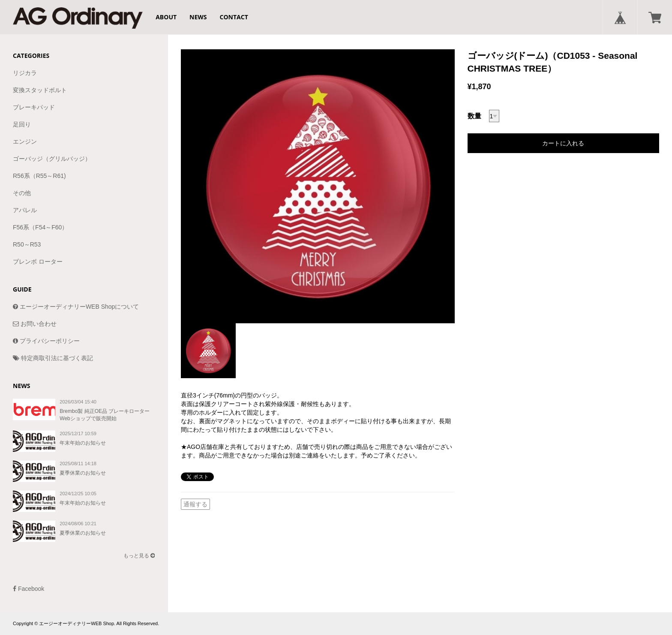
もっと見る (139, 556)
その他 (22, 193)
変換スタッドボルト (40, 90)
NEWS (198, 17)
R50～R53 (27, 244)
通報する (195, 504)
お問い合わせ (35, 324)
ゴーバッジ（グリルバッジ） (52, 159)
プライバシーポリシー (46, 341)
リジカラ (25, 73)
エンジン (25, 141)
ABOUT (166, 17)
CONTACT (234, 17)
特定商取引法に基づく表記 (53, 358)
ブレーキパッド (34, 107)
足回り (22, 124)
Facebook (28, 589)
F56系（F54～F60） (40, 227)
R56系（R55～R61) (39, 176)
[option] (318, 186)
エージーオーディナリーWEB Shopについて (76, 307)
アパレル (25, 210)
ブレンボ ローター (38, 262)
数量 (474, 116)
